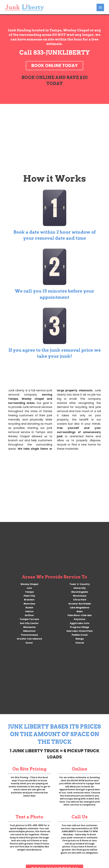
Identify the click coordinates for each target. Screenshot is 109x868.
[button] (100, 7)
